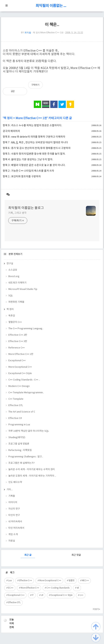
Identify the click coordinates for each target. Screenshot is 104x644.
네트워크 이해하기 (17, 283)
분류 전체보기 (15, 254)
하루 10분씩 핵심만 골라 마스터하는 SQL (29, 431)
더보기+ (97, 609)
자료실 (12, 541)
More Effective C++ (30, 588)
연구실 (10, 264)
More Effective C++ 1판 (31, 118)
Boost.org (14, 276)
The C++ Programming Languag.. (26, 329)
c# (42, 595)
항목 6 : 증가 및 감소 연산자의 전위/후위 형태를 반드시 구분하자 (37, 148)
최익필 (28, 33)
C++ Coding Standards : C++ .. (24, 380)
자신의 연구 (14, 509)
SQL (11, 296)
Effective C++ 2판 (18, 335)
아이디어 (13, 502)
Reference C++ (17, 348)
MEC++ (85, 581)
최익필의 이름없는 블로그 (52, 6)
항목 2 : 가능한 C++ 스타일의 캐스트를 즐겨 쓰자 (28, 171)
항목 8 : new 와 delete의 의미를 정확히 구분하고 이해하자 (34, 137)
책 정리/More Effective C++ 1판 (48, 33)
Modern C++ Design (19, 386)
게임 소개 (13, 534)
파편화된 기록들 (16, 302)
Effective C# (15, 418)
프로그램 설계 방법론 (19, 444)
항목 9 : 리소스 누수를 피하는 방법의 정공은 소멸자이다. (32, 126)
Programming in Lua (19, 425)
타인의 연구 (14, 515)
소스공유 (13, 270)
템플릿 (72, 581)
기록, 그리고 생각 (17, 213)
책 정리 (8, 118)
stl (78, 588)
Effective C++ (25, 581)
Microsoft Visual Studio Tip (23, 289)
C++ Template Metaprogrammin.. (26, 393)
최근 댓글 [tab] (76, 555)
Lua (10, 581)
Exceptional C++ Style (20, 373)
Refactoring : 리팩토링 (20, 450)
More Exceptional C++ (20, 367)
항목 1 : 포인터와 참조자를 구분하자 (22, 177)
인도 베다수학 (15, 482)
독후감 (12, 316)
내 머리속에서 (15, 522)
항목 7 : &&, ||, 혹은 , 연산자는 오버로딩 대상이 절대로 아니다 (35, 143)
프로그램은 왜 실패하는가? (22, 463)
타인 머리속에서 (16, 528)
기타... (10, 490)
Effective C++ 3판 (18, 341)
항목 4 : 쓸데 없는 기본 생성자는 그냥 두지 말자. (28, 160)
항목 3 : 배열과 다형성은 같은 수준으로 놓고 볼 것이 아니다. (34, 165)
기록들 (12, 496)
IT (33, 595)
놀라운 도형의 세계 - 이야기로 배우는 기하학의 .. (32, 476)
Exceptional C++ (17, 361)
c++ (82, 595)
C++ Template (16, 399)
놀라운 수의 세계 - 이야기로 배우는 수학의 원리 (32, 470)
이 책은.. (52, 25)
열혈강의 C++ (15, 322)
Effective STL (16, 405)
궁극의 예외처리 (11, 131)
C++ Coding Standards (58, 588)
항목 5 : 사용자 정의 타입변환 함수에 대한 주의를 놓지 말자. (34, 154)
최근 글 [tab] (28, 555)
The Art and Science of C (22, 412)
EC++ (11, 588)
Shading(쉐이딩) (17, 437)
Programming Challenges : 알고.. (26, 457)
